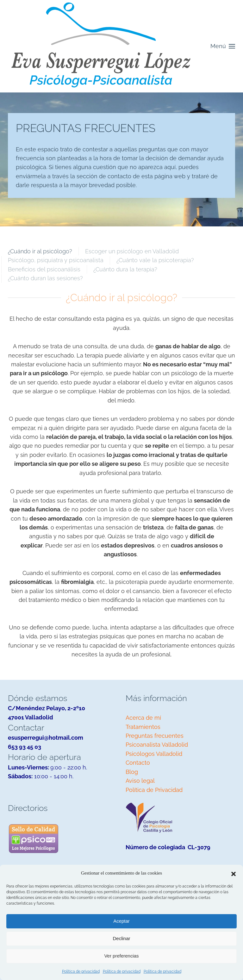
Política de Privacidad (154, 790)
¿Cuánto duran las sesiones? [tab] (45, 278)
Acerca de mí (143, 718)
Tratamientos (143, 727)
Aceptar (121, 921)
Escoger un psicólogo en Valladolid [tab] (132, 251)
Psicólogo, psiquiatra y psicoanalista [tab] (56, 260)
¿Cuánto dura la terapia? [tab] (125, 269)
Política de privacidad (81, 971)
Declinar (121, 938)
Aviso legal (140, 781)
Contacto (138, 763)
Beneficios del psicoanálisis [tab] (44, 269)
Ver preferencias (121, 956)
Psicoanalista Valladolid (157, 745)
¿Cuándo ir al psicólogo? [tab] (40, 251)
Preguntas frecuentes (155, 736)
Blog (132, 772)
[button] (234, 873)
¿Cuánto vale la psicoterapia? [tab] (155, 260)
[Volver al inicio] (101, 46)
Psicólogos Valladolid (154, 754)
